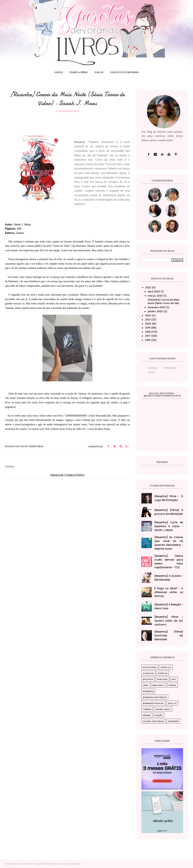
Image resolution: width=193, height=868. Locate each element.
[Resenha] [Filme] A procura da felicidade (169, 512)
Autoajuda (150, 667)
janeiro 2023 (155, 311)
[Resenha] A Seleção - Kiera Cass (169, 606)
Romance (148, 691)
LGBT (146, 685)
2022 (148, 316)
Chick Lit (166, 667)
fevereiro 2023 (157, 307)
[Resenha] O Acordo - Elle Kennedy (169, 578)
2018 (148, 332)
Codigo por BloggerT (72, 864)
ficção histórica (153, 721)
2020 (148, 324)
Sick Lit (172, 703)
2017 (148, 336)
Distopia (148, 679)
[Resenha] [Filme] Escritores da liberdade (169, 636)
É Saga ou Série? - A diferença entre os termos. (169, 592)
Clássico (148, 673)
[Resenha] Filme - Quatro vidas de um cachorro (169, 621)
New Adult (159, 685)
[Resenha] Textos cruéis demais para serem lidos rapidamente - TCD (169, 562)
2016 (148, 340)
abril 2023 (154, 292)
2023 (148, 288)
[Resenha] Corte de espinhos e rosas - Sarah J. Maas (169, 526)
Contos (163, 673)
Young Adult (163, 709)
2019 (148, 328)
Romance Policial (153, 703)
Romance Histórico (155, 697)
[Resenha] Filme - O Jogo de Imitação (169, 498)
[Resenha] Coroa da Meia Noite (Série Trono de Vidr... (164, 301)
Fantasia (162, 679)
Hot (174, 679)
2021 (148, 320)
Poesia (172, 685)
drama (147, 715)
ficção (159, 715)
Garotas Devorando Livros (24, 864)
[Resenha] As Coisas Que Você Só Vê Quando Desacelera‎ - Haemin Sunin (169, 543)
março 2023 (155, 296)
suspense (173, 721)
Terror (147, 709)
